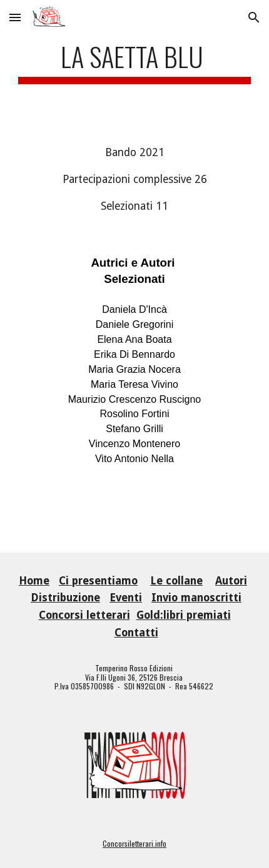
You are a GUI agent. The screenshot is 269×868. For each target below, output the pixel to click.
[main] (135, 62)
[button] (15, 17)
